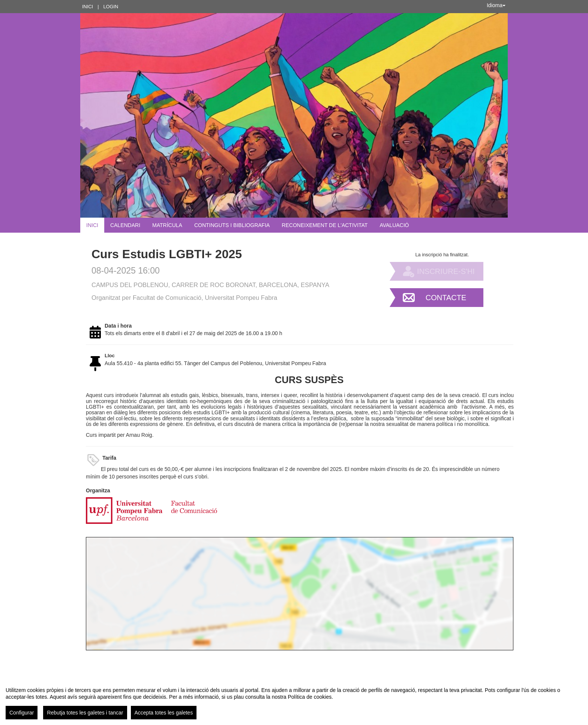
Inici (88, 7)
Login (111, 7)
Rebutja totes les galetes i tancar (85, 713)
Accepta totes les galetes (164, 713)
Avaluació (394, 225)
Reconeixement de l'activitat (325, 225)
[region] (294, 700)
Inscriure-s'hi (446, 271)
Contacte (446, 298)
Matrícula (167, 225)
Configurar (22, 713)
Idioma (496, 5)
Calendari (125, 225)
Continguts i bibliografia (232, 225)
